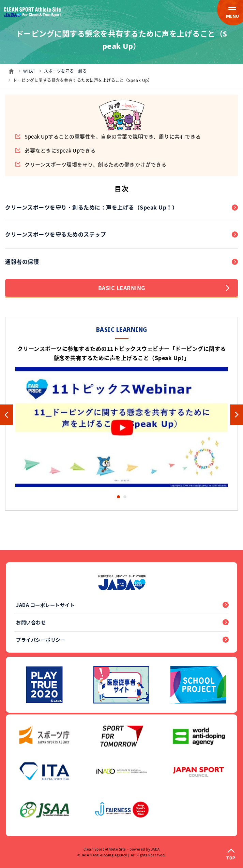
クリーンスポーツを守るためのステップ (56, 234)
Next (237, 415)
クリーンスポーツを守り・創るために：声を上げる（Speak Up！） (91, 207)
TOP (231, 858)
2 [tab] (125, 497)
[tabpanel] (121, 415)
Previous (6, 415)
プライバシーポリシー (41, 640)
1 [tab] (118, 497)
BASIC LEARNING (164, 288)
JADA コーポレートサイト (45, 605)
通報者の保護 (22, 261)
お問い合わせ (31, 622)
